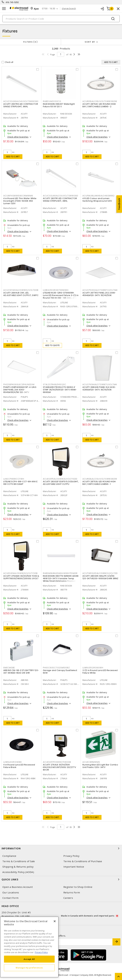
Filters (30, 42)
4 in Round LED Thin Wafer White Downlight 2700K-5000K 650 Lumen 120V (20, 201)
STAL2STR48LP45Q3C (54, 384)
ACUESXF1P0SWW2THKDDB (57, 762)
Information (61, 848)
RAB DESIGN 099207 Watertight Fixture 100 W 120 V (59, 105)
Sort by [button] (90, 42)
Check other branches (18, 137)
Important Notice (74, 867)
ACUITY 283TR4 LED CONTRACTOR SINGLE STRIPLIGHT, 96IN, (21, 105)
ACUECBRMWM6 (91, 762)
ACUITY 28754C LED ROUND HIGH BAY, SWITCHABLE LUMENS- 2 (99, 105)
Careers (68, 898)
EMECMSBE (9, 668)
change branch (69, 9)
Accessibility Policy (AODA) (18, 872)
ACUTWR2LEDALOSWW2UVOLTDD (100, 573)
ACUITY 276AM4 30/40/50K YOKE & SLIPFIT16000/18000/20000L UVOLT (21, 577)
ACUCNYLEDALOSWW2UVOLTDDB (21, 290)
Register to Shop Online (78, 887)
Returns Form (72, 892)
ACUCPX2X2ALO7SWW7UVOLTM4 (100, 290)
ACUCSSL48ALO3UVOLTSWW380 (61, 196)
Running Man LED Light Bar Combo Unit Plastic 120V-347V (100, 766)
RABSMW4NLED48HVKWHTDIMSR (60, 573)
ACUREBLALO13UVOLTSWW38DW (100, 479)
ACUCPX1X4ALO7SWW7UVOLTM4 (100, 384)
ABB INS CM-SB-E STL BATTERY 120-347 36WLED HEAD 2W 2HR (21, 672)
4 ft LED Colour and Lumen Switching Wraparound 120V (97, 200)
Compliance (9, 856)
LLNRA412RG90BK (13, 762)
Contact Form (10, 898)
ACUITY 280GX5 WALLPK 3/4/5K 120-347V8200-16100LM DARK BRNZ (100, 577)
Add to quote (53, 345)
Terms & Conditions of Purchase (83, 861)
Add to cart (13, 157)
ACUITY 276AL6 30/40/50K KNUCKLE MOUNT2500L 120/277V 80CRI (59, 767)
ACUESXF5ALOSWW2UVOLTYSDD (60, 479)
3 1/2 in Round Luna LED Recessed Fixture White (100, 672)
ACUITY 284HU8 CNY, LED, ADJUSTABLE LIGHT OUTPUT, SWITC (21, 294)
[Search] (61, 19)
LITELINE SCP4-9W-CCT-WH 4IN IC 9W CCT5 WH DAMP (21, 483)
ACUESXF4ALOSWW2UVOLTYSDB (20, 573)
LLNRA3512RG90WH (93, 668)
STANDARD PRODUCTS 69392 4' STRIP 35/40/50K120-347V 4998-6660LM (60, 390)
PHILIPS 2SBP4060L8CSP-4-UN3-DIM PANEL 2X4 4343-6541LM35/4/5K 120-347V (20, 390)
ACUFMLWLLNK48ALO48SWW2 (98, 196)
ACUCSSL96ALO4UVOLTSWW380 (21, 101)
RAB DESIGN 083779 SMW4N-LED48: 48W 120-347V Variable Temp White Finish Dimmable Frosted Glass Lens (61, 580)
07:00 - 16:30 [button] (49, 9)
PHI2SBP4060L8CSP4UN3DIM (19, 384)
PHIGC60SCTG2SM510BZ (56, 668)
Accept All (29, 959)
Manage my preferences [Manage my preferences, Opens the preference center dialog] (29, 968)
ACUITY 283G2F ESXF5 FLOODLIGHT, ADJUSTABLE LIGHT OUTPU (61, 483)
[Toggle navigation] (4, 9)
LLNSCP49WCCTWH (14, 479)
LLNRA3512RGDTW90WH (56, 290)
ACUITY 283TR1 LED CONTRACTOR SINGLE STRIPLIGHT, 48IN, (60, 200)
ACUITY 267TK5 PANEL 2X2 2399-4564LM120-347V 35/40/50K (99, 294)
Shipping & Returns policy (18, 867)
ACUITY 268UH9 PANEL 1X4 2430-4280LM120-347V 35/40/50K (99, 388)
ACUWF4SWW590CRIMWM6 (18, 196)
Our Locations (11, 892)
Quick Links (61, 879)
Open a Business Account (18, 887)
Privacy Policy (71, 856)
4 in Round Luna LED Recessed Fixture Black (19, 766)
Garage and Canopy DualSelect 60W (60, 672)
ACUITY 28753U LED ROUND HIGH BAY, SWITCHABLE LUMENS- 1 (99, 483)
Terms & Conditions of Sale (19, 861)
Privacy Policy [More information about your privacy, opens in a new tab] (41, 952)
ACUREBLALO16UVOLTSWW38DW (100, 101)
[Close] (55, 921)
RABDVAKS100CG (52, 101)
